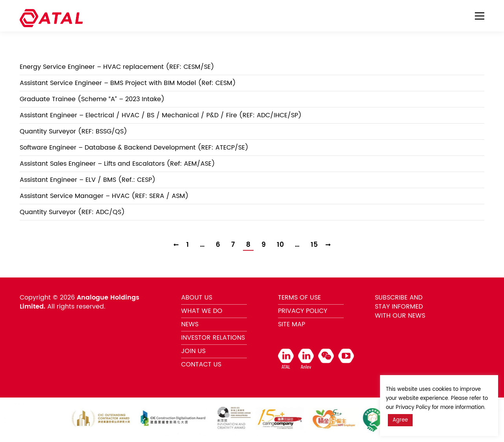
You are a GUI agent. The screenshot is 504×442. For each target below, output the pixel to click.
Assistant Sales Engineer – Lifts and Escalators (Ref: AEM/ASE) (117, 164)
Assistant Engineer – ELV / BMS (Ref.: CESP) (88, 180)
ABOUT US (197, 298)
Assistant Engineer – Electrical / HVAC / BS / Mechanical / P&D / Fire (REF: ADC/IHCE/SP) (161, 115)
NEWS (190, 324)
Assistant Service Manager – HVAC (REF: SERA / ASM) (104, 196)
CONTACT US (201, 364)
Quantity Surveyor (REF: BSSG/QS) (73, 131)
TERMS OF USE (299, 298)
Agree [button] (400, 420)
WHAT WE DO (202, 311)
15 (314, 245)
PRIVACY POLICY (303, 311)
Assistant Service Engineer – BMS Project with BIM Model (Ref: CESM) (128, 83)
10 (280, 245)
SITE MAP (292, 324)
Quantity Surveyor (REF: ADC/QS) (72, 212)
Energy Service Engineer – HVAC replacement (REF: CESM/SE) (117, 67)
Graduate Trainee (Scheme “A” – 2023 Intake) (92, 99)
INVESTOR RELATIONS (213, 338)
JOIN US (193, 351)
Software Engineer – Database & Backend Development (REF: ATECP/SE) (134, 148)
